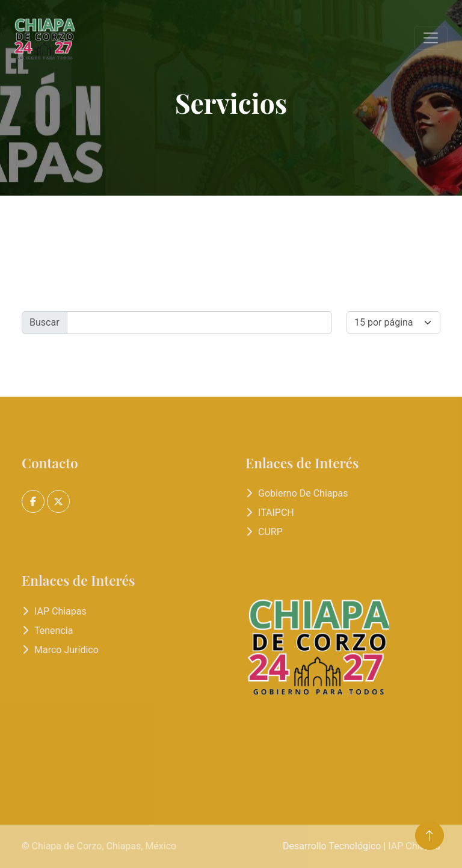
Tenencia (54, 631)
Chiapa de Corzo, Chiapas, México (104, 846)
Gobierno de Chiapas (303, 493)
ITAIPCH (276, 513)
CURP (270, 532)
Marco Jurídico (66, 650)
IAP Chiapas (60, 611)
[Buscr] (199, 323)
